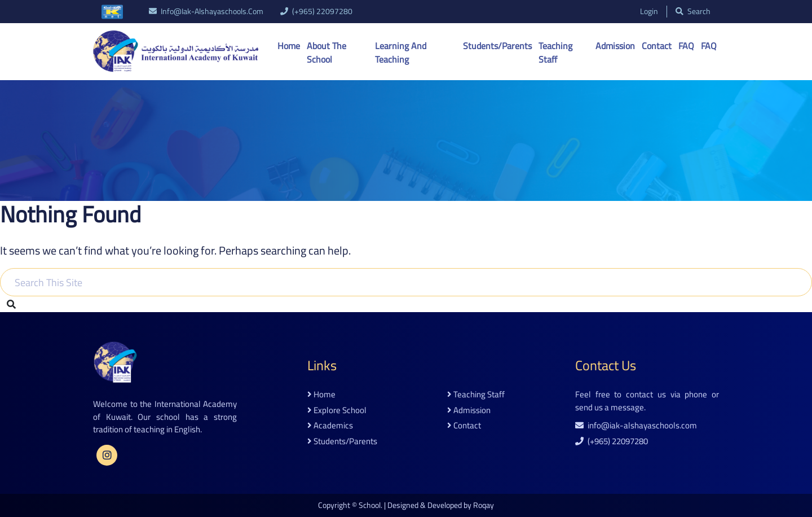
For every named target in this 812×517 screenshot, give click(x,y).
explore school (337, 411)
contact (464, 426)
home (321, 395)
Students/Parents (497, 46)
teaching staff (476, 395)
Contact (657, 46)
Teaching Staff (555, 52)
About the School (326, 52)
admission (469, 411)
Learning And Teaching (401, 52)
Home (289, 46)
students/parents (342, 442)
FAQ (686, 46)
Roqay (484, 505)
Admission (615, 46)
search (693, 12)
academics (330, 426)
